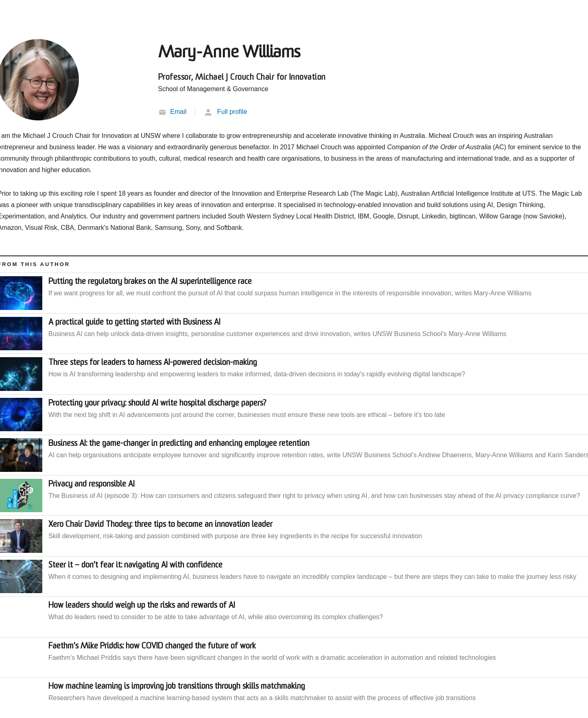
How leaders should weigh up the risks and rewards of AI (142, 606)
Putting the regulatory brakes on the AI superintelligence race (150, 282)
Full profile (232, 112)
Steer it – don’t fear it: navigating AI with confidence (135, 565)
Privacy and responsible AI (91, 484)
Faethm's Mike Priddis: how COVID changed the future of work (152, 646)
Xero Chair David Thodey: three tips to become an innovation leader (160, 525)
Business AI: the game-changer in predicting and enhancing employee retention (179, 444)
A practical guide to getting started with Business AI (134, 323)
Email (179, 112)
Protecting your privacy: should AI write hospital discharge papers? (157, 404)
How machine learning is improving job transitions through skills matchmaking (177, 687)
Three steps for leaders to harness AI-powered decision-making (153, 363)
